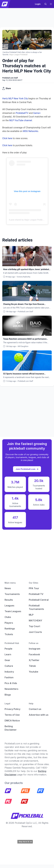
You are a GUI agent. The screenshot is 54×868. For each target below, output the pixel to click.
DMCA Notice (12, 721)
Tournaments (12, 594)
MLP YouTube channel (21, 120)
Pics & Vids (11, 683)
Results (9, 600)
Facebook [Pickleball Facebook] (34, 654)
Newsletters (11, 689)
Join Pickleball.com (27, 469)
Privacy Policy (12, 709)
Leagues (9, 606)
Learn (8, 654)
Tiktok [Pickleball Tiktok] (32, 666)
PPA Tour (34, 588)
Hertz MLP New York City (15, 99)
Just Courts (35, 632)
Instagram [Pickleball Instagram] (35, 649)
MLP (31, 615)
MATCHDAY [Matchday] (36, 620)
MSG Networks (31, 131)
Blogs (8, 695)
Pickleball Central (39, 600)
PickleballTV (22, 113)
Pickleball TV (36, 594)
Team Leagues (13, 611)
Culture (9, 666)
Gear (7, 660)
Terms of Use (12, 715)
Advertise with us (39, 715)
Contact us (35, 709)
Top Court (34, 626)
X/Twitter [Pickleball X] (34, 660)
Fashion (9, 677)
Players (9, 623)
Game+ (37, 113)
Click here (7, 138)
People (8, 649)
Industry (9, 672)
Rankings (10, 629)
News (8, 588)
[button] (46, 4)
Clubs (8, 617)
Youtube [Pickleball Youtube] (34, 672)
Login (38, 4)
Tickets (9, 634)
